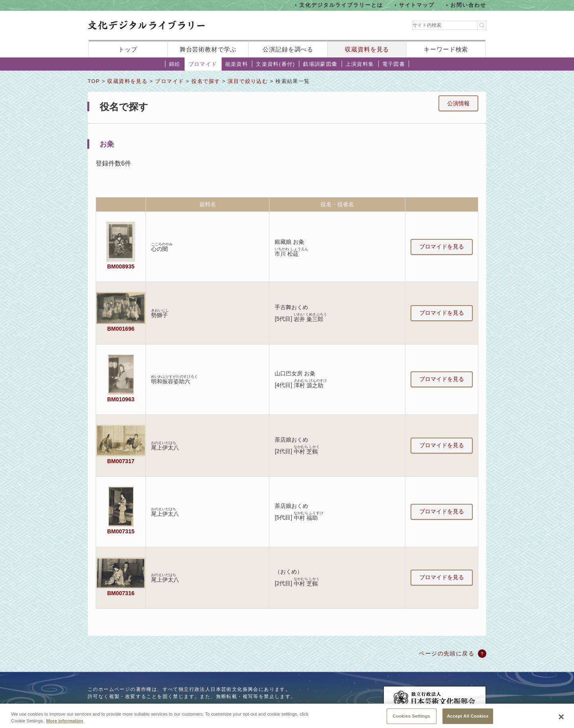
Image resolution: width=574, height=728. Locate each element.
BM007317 (121, 461)
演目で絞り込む (248, 81)
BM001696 (121, 329)
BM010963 (121, 399)
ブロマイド (203, 64)
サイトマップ (417, 5)
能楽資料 (237, 64)
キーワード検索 (446, 49)
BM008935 (121, 266)
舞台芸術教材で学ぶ (208, 49)
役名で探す (206, 81)
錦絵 (175, 64)
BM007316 (121, 593)
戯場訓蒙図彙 (320, 64)
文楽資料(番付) (275, 64)
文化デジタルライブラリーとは (341, 5)
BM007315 (121, 531)
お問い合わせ (468, 5)
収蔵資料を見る (367, 49)
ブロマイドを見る (442, 247)
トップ (128, 49)
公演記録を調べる (288, 49)
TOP (94, 81)
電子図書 (394, 64)
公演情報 (458, 103)
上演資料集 (360, 64)
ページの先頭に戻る (447, 653)
